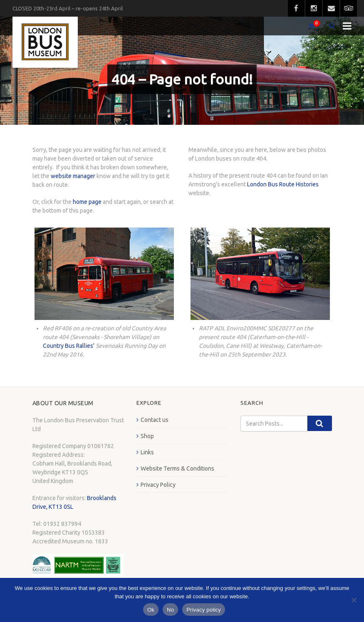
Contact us (155, 420)
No (170, 610)
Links (147, 452)
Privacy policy (204, 610)
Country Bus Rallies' (69, 346)
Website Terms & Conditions (177, 468)
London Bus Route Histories (283, 184)
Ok (151, 610)
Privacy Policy (158, 485)
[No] (354, 600)
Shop (147, 436)
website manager (73, 176)
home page (87, 202)
